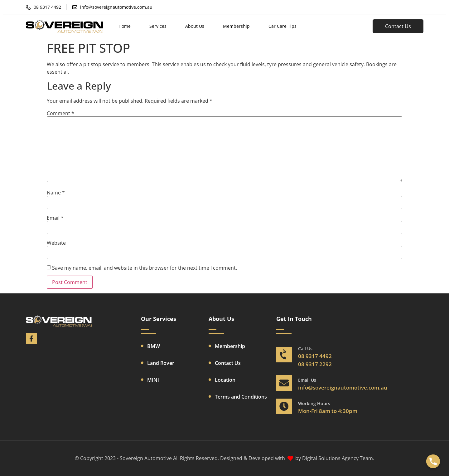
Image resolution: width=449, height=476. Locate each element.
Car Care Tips (282, 26)
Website (56, 243)
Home (125, 26)
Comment (60, 113)
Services (158, 26)
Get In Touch (294, 319)
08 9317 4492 (315, 356)
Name (56, 193)
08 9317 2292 (315, 364)
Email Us (307, 380)
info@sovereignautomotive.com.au (343, 388)
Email (55, 218)
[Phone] (433, 461)
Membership (236, 26)
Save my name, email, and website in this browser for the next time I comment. (145, 268)
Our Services (159, 319)
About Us (195, 26)
